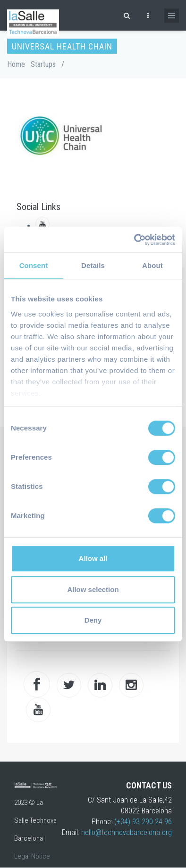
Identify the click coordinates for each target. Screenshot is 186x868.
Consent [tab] (34, 265)
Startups (43, 64)
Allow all (93, 558)
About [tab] (152, 265)
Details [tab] (93, 265)
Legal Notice (32, 856)
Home (16, 64)
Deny (93, 620)
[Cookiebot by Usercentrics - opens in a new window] (134, 240)
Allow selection (93, 589)
